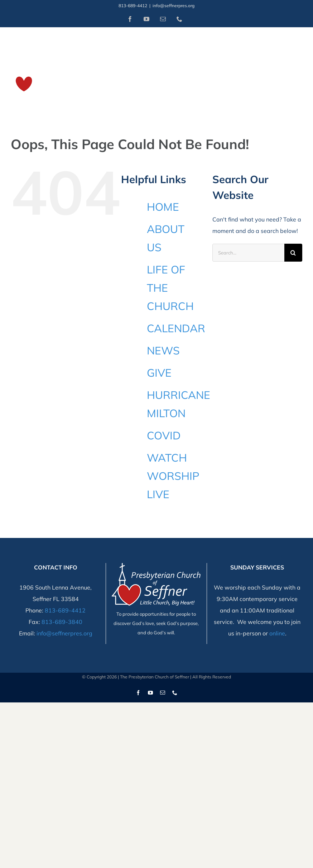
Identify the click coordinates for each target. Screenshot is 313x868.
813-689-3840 (62, 622)
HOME (163, 207)
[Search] (293, 253)
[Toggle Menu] (298, 70)
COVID (164, 435)
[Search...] (248, 253)
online (277, 633)
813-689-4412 (65, 610)
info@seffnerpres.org (174, 6)
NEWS (163, 350)
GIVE (159, 373)
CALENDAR (176, 328)
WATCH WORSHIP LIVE (173, 476)
